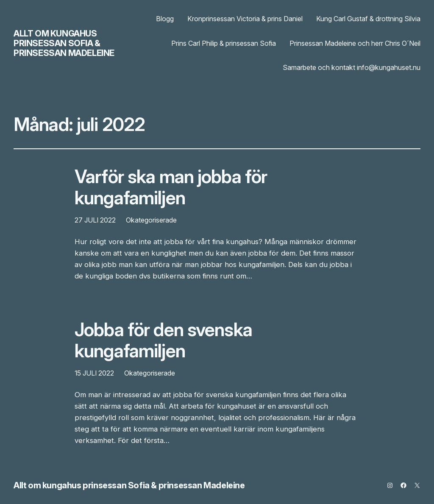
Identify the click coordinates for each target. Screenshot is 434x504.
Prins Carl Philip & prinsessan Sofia (224, 43)
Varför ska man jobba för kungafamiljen (171, 187)
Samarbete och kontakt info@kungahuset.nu (352, 67)
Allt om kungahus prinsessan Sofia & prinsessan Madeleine (64, 43)
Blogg (165, 19)
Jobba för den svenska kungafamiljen (163, 340)
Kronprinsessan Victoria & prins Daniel (245, 19)
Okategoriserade (151, 220)
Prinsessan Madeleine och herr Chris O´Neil (355, 43)
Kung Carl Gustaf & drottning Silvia (368, 19)
